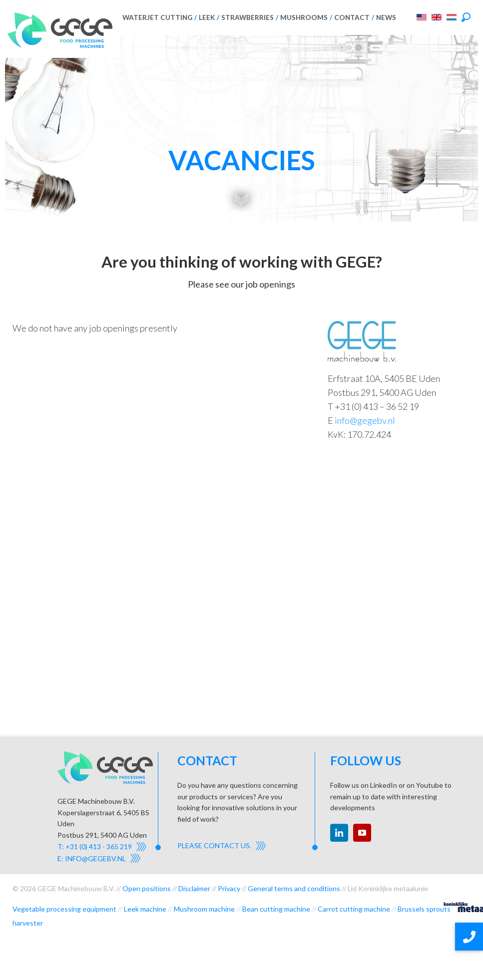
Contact (352, 17)
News (386, 17)
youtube (362, 833)
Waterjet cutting (157, 17)
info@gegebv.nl (365, 420)
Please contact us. (214, 845)
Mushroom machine (204, 909)
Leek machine (145, 909)
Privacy (229, 888)
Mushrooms (304, 17)
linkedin (339, 833)
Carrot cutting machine (354, 909)
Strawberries (247, 17)
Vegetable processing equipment (64, 909)
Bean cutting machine (276, 909)
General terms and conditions (294, 888)
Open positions (147, 888)
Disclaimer (194, 888)
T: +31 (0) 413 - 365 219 (95, 846)
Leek (207, 17)
